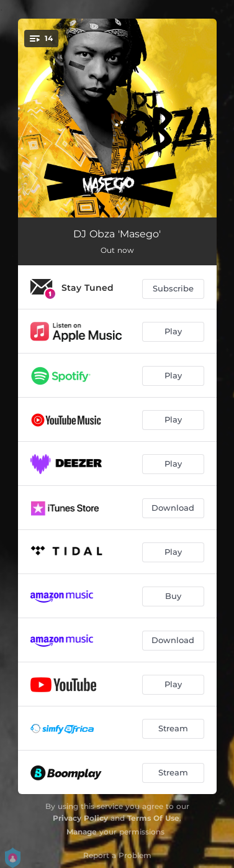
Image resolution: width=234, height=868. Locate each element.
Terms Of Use (153, 818)
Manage (82, 832)
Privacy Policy (80, 818)
